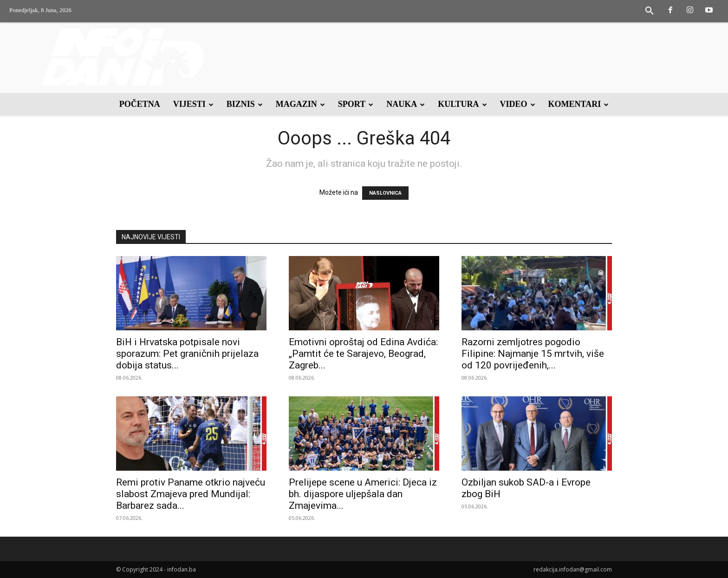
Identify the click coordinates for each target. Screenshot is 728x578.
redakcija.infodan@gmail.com (573, 569)
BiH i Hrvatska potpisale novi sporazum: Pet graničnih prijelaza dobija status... (187, 354)
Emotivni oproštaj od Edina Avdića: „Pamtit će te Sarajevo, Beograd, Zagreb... (363, 354)
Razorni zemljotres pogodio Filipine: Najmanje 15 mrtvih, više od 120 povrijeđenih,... (533, 354)
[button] (650, 11)
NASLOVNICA (385, 193)
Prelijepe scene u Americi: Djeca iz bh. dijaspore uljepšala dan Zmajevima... (363, 494)
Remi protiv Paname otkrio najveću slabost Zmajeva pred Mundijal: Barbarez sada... (191, 494)
